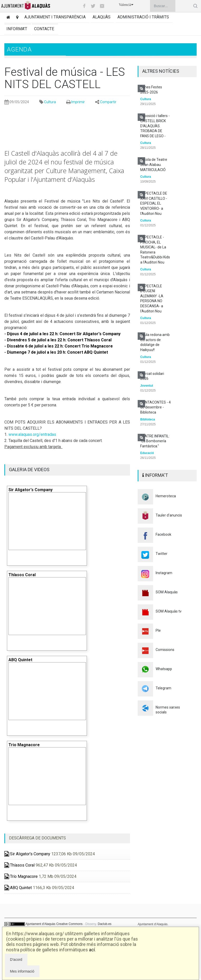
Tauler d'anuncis (169, 515)
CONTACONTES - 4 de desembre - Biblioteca (155, 407)
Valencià (126, 5)
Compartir (108, 102)
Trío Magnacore (21, 876)
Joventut (147, 386)
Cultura (50, 102)
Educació (147, 453)
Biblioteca (148, 419)
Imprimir (78, 102)
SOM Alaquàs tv (169, 611)
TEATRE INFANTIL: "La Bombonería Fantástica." (155, 441)
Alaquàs (102, 17)
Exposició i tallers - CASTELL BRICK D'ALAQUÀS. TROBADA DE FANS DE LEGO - (155, 126)
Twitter (162, 554)
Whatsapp (164, 669)
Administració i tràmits (143, 17)
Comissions (165, 650)
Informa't (17, 29)
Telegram (163, 688)
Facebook (163, 534)
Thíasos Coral (19, 865)
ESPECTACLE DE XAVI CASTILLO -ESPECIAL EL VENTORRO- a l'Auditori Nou (154, 203)
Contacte (44, 29)
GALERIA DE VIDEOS (29, 470)
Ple (158, 630)
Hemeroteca (166, 496)
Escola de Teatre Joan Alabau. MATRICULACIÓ (154, 165)
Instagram (164, 573)
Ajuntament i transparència (55, 17)
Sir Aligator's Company (27, 854)
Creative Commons (69, 924)
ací (92, 950)
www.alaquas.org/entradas (32, 434)
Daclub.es (104, 924)
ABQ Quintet (18, 888)
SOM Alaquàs (167, 592)
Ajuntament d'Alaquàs (41, 924)
